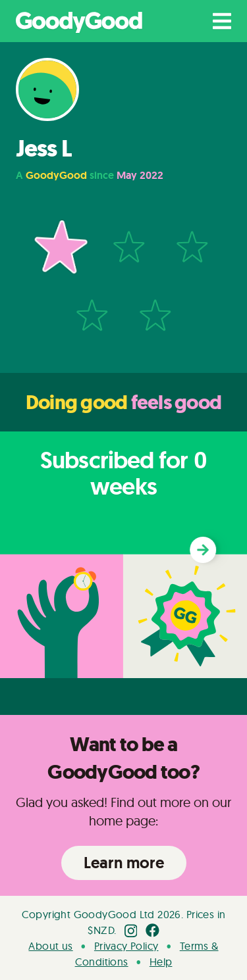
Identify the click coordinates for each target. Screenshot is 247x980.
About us (50, 946)
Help (161, 962)
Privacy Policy (126, 946)
